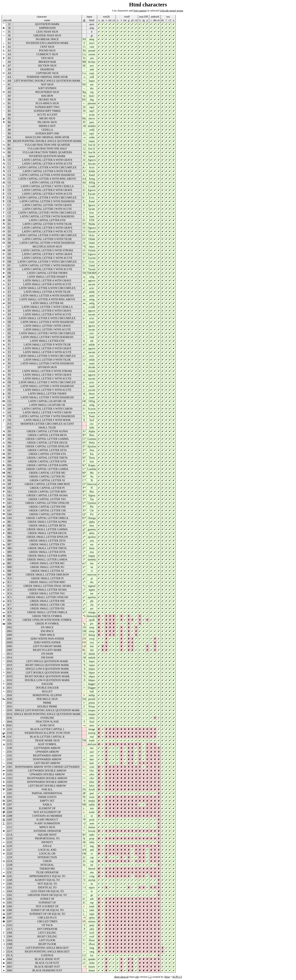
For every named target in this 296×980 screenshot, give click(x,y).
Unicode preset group (171, 11)
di (84, 20)
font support (140, 11)
